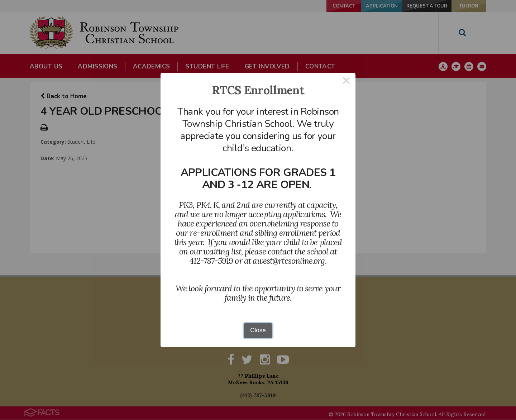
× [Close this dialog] (347, 82)
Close (258, 330)
